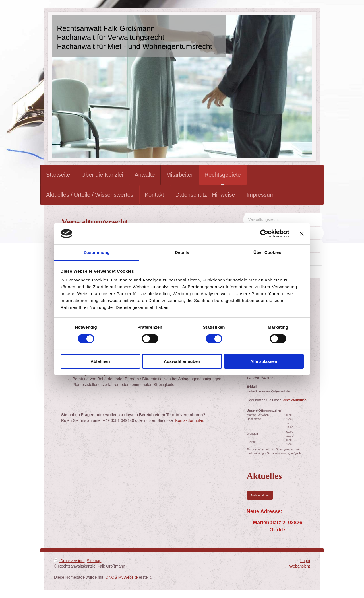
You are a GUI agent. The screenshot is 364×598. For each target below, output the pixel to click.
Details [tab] (182, 252)
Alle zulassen (264, 361)
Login (305, 561)
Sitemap (94, 561)
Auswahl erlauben (182, 361)
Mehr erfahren (260, 495)
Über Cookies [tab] (267, 252)
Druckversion (69, 561)
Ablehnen (100, 361)
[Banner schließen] (302, 234)
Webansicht (300, 566)
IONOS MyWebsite (121, 577)
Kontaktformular (189, 420)
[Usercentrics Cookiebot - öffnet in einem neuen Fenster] (264, 234)
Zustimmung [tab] (97, 252)
